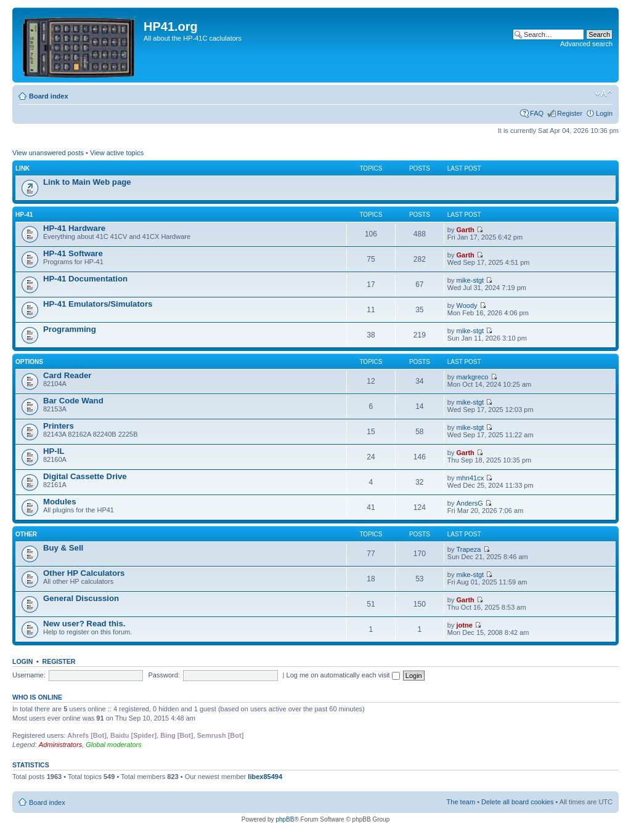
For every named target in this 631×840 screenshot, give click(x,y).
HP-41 (24, 215)
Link (22, 168)
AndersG (470, 503)
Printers (59, 426)
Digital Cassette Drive (85, 476)
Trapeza (469, 549)
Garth (466, 230)
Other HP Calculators (84, 573)
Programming (70, 329)
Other (26, 534)
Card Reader (67, 375)
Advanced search (586, 44)
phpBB (285, 819)
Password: (164, 675)
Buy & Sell (63, 548)
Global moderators (114, 745)
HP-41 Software (73, 253)
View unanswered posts (48, 153)
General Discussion (81, 598)
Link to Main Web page (87, 182)
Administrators (60, 745)
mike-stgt (470, 280)
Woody (467, 305)
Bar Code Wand (73, 401)
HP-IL (54, 451)
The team (461, 802)
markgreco (473, 377)
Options (29, 362)
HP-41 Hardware (74, 228)
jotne (465, 625)
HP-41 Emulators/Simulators (98, 304)
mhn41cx (470, 478)
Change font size (604, 94)
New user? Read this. (84, 624)
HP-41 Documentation (85, 279)
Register (570, 113)
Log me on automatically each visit (343, 675)
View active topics (117, 153)
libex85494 (265, 777)
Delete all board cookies (517, 802)
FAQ (537, 113)
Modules (59, 502)
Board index (49, 96)
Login (604, 113)
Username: (29, 675)
